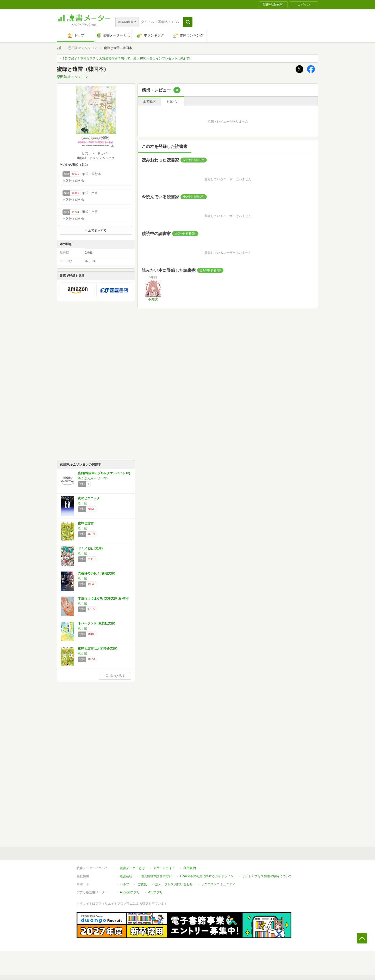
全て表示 (149, 101)
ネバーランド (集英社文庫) (96, 623)
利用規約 (190, 868)
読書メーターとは (132, 868)
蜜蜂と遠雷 (86, 523)
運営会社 (126, 876)
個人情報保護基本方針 (156, 876)
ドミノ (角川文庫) (90, 548)
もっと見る (115, 676)
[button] (188, 22)
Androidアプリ (130, 892)
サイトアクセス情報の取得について (267, 876)
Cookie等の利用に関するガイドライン (207, 876)
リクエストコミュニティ (218, 884)
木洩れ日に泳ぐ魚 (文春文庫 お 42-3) (104, 598)
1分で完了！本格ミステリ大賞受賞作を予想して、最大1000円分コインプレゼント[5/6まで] (126, 58)
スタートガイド (164, 868)
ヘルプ (124, 884)
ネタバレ (172, 101)
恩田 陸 (83, 503)
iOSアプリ (155, 892)
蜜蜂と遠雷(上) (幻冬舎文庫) (98, 648)
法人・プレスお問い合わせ (174, 884)
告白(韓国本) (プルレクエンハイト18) (104, 473)
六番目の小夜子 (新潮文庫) (96, 573)
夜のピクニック (89, 498)
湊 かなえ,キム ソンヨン (93, 478)
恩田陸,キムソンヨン (83, 48)
